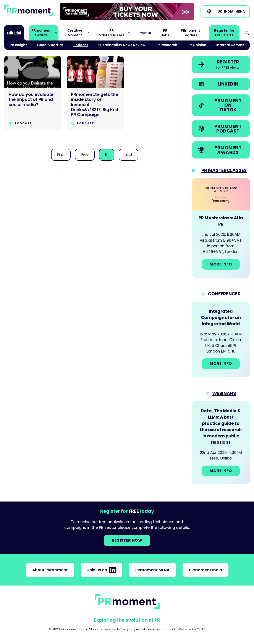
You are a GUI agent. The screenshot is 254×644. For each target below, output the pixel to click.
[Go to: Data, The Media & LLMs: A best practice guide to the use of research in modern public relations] (221, 443)
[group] (127, 12)
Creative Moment (75, 33)
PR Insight (18, 45)
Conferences (224, 294)
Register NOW (127, 540)
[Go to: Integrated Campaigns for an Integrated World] (221, 339)
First (61, 155)
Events (145, 33)
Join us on (102, 570)
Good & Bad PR (50, 45)
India (229, 11)
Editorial (14, 33)
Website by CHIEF (191, 629)
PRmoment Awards (41, 33)
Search (247, 33)
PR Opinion (197, 45)
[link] (127, 11)
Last (128, 155)
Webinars (224, 393)
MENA (240, 11)
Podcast (81, 45)
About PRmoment (50, 570)
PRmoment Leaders (190, 33)
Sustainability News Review (122, 45)
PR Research (166, 45)
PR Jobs (165, 33)
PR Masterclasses (112, 33)
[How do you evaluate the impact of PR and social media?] (33, 93)
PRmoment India (205, 570)
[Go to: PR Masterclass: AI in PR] (221, 228)
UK (220, 11)
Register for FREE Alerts (224, 33)
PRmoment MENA (152, 570)
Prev (85, 155)
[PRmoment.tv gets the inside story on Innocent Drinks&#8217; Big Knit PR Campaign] (95, 93)
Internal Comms (230, 45)
